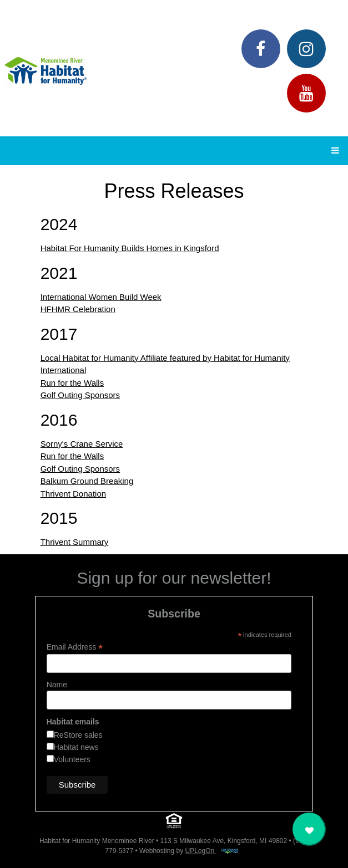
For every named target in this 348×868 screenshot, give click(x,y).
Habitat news (76, 747)
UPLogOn (211, 851)
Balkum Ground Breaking (87, 481)
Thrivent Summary (75, 542)
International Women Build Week (101, 297)
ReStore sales (78, 735)
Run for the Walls (72, 383)
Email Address (75, 647)
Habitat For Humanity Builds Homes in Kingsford (130, 248)
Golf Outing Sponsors (80, 395)
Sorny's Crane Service (82, 444)
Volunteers (72, 759)
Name (57, 685)
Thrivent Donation (73, 494)
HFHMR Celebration (78, 309)
